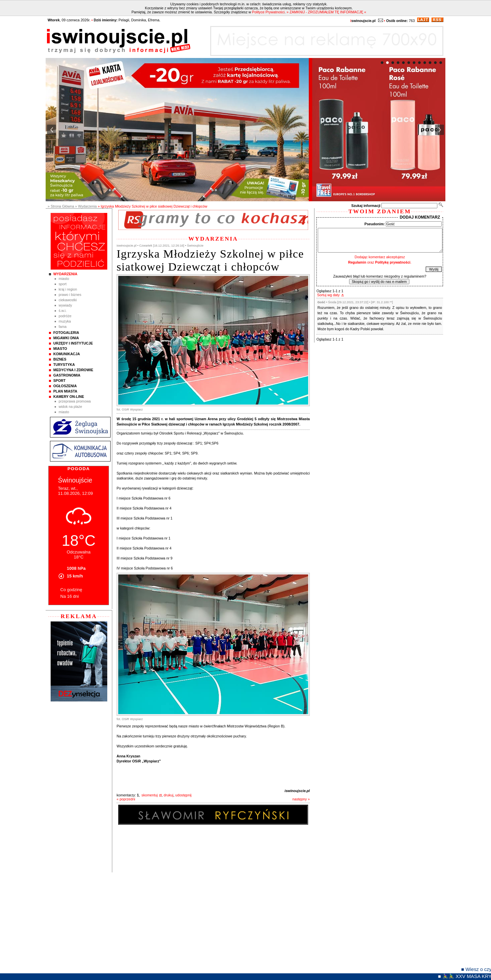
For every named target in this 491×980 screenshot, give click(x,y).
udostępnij (183, 795)
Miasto (64, 279)
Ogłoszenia (65, 386)
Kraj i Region (68, 289)
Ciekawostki (68, 300)
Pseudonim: (375, 224)
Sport (63, 284)
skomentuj (150, 795)
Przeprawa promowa (75, 401)
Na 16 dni (70, 596)
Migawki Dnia (66, 338)
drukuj (168, 795)
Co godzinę (71, 590)
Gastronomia (67, 375)
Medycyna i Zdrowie (73, 370)
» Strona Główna (61, 206)
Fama (63, 327)
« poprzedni (126, 799)
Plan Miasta (65, 391)
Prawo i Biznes (70, 295)
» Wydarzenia (86, 206)
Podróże (65, 316)
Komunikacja (67, 354)
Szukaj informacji (366, 206)
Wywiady (65, 305)
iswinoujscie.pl (297, 791)
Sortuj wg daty (328, 295)
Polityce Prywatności (268, 12)
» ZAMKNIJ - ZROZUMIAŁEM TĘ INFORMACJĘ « (326, 12)
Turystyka (64, 365)
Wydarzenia (65, 274)
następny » (301, 799)
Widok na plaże (70, 407)
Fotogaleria (66, 333)
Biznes (60, 359)
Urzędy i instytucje (73, 343)
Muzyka (65, 321)
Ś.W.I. (63, 311)
